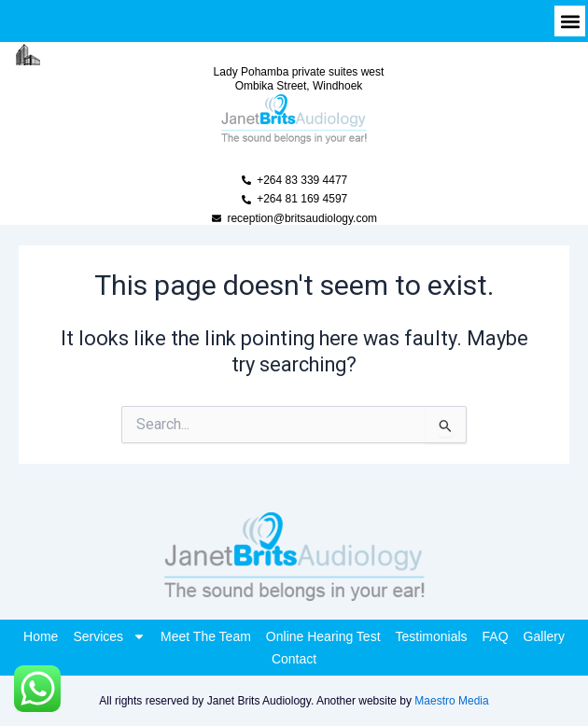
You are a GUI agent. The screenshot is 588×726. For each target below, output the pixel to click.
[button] (570, 21)
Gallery (544, 636)
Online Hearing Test (323, 636)
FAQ (496, 636)
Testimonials (432, 636)
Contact (294, 659)
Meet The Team (206, 636)
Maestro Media (451, 701)
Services (109, 636)
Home (41, 636)
